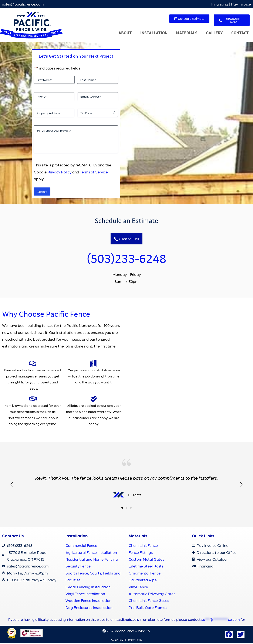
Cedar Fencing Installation (88, 588)
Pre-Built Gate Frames (148, 608)
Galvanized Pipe (143, 581)
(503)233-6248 (127, 259)
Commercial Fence (81, 547)
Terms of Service (94, 172)
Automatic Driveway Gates (152, 595)
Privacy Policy (59, 172)
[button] (241, 486)
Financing (220, 4)
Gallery (214, 33)
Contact (240, 33)
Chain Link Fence (143, 547)
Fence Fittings (141, 553)
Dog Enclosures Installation (89, 608)
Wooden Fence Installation (88, 602)
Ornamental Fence (145, 574)
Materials (187, 33)
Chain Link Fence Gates (149, 602)
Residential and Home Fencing (92, 560)
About (125, 33)
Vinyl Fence (138, 588)
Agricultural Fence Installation (91, 553)
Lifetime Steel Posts (146, 567)
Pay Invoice (241, 4)
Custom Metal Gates (146, 560)
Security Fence (78, 567)
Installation (154, 33)
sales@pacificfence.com (23, 4)
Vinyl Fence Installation (85, 595)
